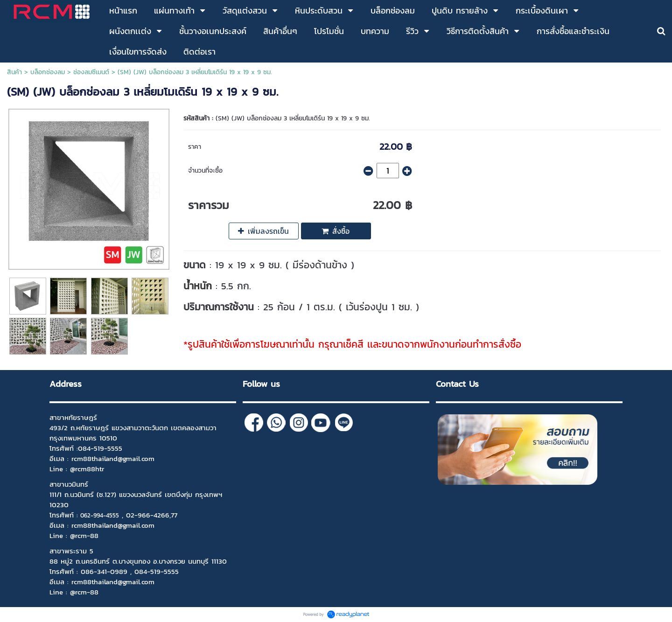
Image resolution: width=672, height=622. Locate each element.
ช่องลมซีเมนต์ (91, 72)
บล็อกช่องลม (48, 72)
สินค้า (14, 72)
